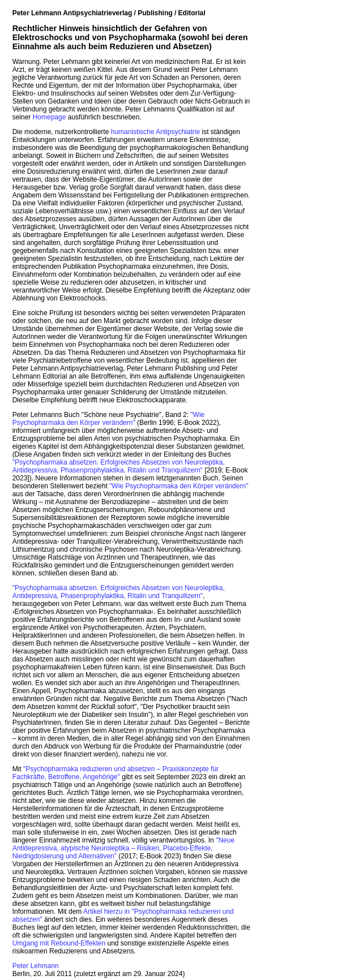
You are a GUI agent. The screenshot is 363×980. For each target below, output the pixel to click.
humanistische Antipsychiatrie (155, 132)
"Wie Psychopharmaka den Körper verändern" (109, 419)
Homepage (50, 117)
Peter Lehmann (36, 966)
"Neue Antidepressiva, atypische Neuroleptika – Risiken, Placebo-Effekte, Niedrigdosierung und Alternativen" (123, 848)
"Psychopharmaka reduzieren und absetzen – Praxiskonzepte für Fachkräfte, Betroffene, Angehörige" (116, 773)
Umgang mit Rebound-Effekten (59, 943)
